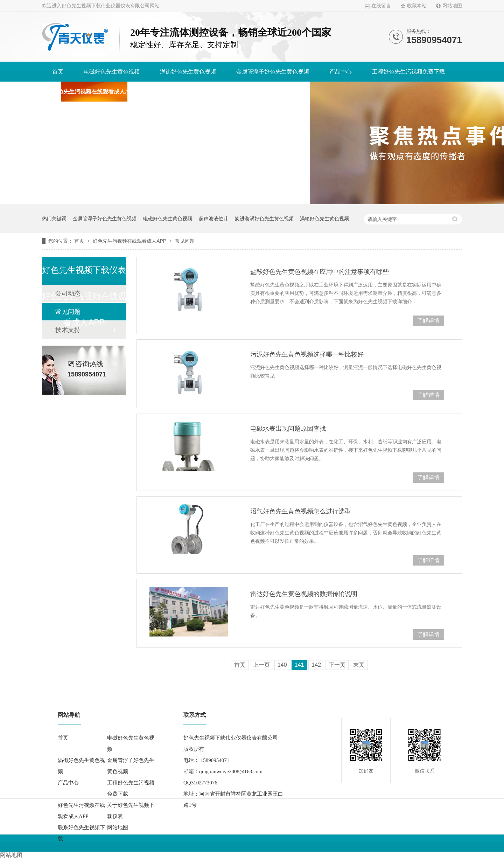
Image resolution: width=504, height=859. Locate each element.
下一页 (337, 665)
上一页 (261, 665)
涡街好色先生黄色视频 (188, 72)
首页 (58, 72)
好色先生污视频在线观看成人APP (94, 92)
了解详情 (428, 321)
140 (282, 665)
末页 (359, 665)
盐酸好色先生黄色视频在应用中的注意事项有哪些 (320, 272)
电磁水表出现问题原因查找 (288, 429)
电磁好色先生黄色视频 (112, 72)
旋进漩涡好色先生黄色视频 (264, 219)
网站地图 (452, 6)
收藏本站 (417, 6)
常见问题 (185, 241)
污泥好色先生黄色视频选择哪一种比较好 (307, 354)
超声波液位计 (213, 219)
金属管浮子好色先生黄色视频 (273, 72)
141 (299, 665)
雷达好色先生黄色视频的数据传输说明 (304, 594)
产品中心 (341, 72)
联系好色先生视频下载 (272, 92)
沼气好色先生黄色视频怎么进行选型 (301, 511)
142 (316, 665)
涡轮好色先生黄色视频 (324, 219)
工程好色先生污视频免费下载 (408, 72)
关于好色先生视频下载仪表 (190, 92)
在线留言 (381, 6)
